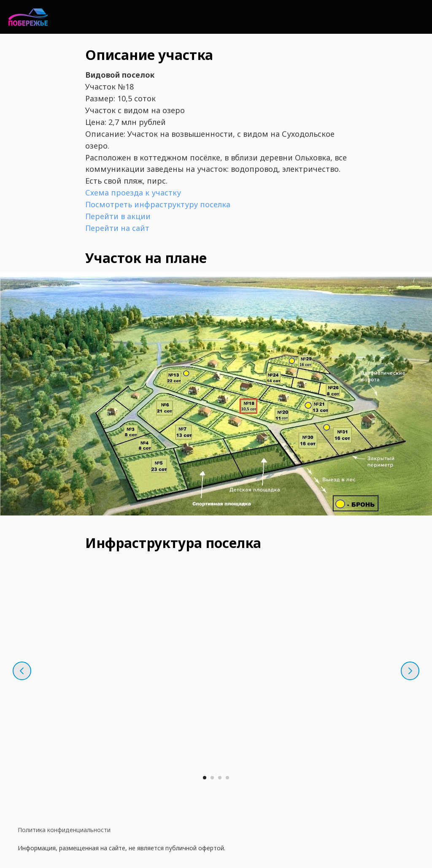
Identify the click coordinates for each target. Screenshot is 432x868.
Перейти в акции (118, 216)
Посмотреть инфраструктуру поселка (158, 204)
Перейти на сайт (117, 228)
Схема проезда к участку (133, 193)
